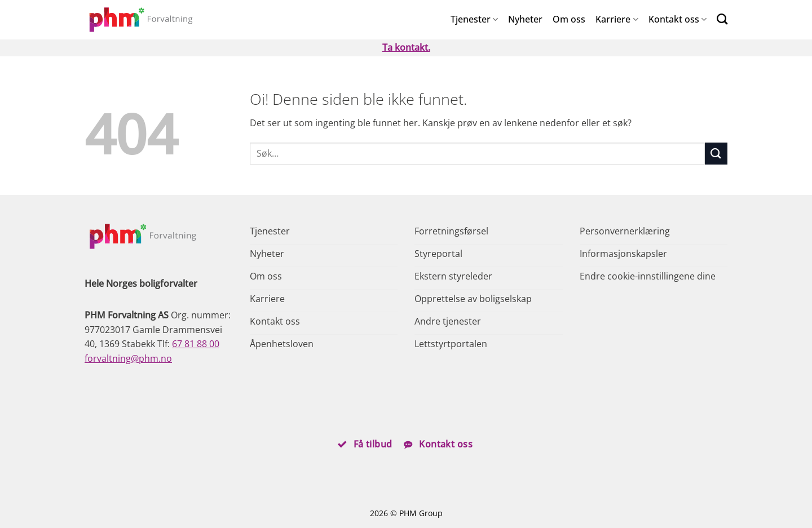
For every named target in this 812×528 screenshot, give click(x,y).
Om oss (569, 19)
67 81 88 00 (196, 344)
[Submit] (716, 154)
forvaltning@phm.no (128, 358)
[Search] (722, 19)
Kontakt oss (678, 19)
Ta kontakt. (406, 47)
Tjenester (474, 19)
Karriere (617, 19)
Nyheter (525, 19)
